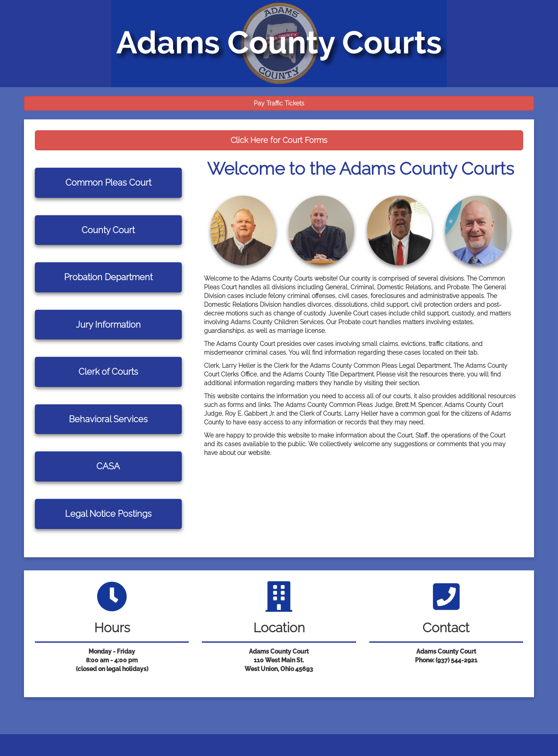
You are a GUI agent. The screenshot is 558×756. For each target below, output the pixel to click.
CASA (108, 466)
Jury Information (108, 325)
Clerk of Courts (108, 372)
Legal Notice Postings (108, 514)
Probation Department (108, 277)
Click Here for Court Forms (279, 140)
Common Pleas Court (108, 183)
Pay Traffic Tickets (279, 103)
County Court (108, 230)
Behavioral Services (108, 419)
